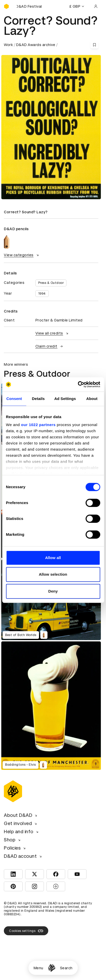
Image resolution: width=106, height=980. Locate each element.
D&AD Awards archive (36, 45)
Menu (38, 968)
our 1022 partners (38, 425)
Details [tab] (38, 399)
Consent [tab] (14, 399)
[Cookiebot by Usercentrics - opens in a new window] (78, 384)
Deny (53, 591)
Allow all (53, 558)
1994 (42, 294)
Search (66, 968)
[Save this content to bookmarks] (94, 45)
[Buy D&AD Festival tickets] (30, 6)
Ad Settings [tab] (65, 399)
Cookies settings (26, 931)
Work (8, 45)
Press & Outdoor (51, 283)
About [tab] (92, 399)
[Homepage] (52, 968)
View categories (22, 255)
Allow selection (53, 574)
